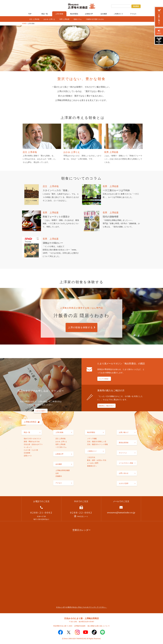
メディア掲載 (92, 439)
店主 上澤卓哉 (34, 19)
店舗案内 (59, 476)
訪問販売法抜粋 (80, 626)
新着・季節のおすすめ (32, 442)
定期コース (28, 456)
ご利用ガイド (118, 14)
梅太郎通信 (74, 14)
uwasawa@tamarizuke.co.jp (121, 512)
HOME (24, 24)
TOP (30, 14)
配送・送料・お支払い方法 (97, 460)
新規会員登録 (124, 443)
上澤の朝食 (59, 14)
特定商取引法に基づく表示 (63, 626)
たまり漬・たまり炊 (31, 450)
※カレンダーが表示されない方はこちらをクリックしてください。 (81, 607)
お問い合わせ (124, 473)
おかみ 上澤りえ (49, 19)
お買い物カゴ (124, 432)
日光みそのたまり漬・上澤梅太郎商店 (81, 618)
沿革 (57, 473)
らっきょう (28, 447)
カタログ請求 (40, 411)
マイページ (123, 453)
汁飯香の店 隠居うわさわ (95, 19)
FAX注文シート (81, 516)
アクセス (133, 14)
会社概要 (104, 14)
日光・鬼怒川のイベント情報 (97, 444)
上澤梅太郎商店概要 (63, 470)
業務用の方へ (92, 466)
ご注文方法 (91, 457)
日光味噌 (27, 453)
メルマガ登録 (103, 379)
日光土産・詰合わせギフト (33, 444)
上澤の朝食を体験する (80, 327)
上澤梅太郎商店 (30, 422)
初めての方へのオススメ (32, 439)
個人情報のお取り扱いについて (99, 626)
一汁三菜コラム (61, 447)
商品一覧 (45, 14)
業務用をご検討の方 (106, 406)
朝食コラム (78, 19)
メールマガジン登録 (126, 463)
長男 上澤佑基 (64, 19)
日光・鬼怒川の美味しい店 (97, 442)
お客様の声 (89, 14)
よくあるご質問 (93, 463)
